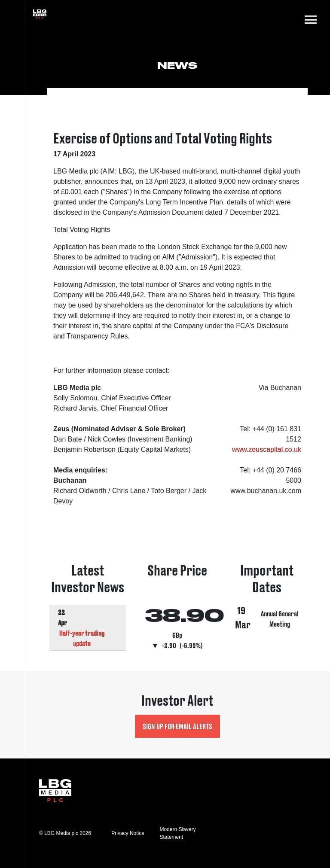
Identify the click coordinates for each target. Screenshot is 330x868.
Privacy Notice (128, 833)
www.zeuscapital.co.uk (267, 449)
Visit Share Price (177, 607)
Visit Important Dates (267, 607)
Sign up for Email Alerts (177, 726)
